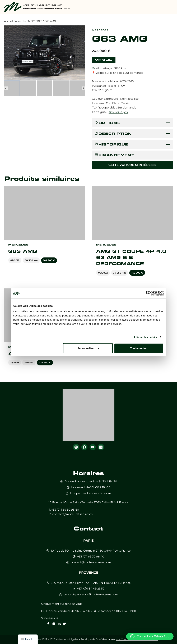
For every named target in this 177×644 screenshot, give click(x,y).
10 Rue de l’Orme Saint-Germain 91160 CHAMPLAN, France (91, 551)
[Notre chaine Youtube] (65, 624)
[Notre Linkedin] (59, 624)
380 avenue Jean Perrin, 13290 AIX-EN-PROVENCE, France (91, 583)
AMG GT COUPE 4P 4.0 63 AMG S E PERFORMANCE (131, 257)
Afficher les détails (145, 337)
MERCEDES (100, 30)
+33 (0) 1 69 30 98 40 (65, 510)
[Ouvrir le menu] (169, 7)
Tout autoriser (139, 348)
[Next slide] (83, 88)
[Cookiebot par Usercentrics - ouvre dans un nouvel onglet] (149, 293)
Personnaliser (88, 348)
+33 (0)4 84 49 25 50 (91, 589)
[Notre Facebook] (48, 624)
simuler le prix (118, 112)
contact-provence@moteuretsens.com (91, 594)
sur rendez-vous (100, 493)
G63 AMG (23, 251)
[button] (12, 88)
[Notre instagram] (54, 624)
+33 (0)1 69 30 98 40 (91, 557)
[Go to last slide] (6, 88)
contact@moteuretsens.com (73, 514)
